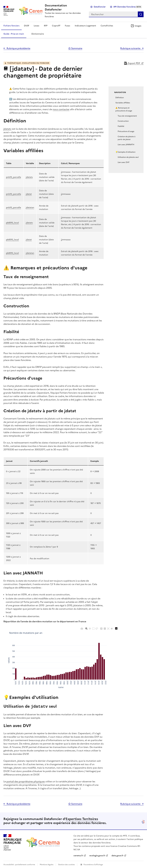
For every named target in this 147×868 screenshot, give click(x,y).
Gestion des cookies (66, 864)
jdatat (29, 194)
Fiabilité (121, 126)
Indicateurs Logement (85, 26)
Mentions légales (47, 864)
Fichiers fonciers (11, 26)
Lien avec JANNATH (126, 145)
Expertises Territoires (82, 819)
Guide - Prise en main (14, 34)
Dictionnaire (38, 34)
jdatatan (30, 208)
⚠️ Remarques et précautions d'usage (124, 109)
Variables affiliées (123, 103)
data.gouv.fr (117, 855)
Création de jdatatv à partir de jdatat (127, 138)
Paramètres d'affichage (93, 864)
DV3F (27, 26)
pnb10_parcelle (13, 177)
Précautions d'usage (126, 131)
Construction (123, 121)
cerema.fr (78, 855)
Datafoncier (100, 7)
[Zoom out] (105, 628)
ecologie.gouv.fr (97, 855)
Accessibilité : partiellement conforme (19, 864)
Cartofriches (107, 26)
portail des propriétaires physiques (26, 781)
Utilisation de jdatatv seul (128, 157)
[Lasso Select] (97, 628)
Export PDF (132, 63)
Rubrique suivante (130, 48)
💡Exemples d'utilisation (125, 152)
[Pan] (90, 628)
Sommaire (75, 48)
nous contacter (61, 109)
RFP (46, 26)
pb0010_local (12, 223)
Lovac (37, 26)
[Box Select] (93, 628)
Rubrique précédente (18, 48)
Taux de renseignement (127, 116)
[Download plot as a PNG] (82, 628)
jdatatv (7, 129)
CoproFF (56, 26)
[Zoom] (86, 628)
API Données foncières (128, 7)
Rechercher (141, 14)
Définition (120, 98)
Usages (136, 26)
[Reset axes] (112, 628)
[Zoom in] (101, 628)
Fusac (68, 26)
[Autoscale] (108, 628)
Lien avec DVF (124, 162)
